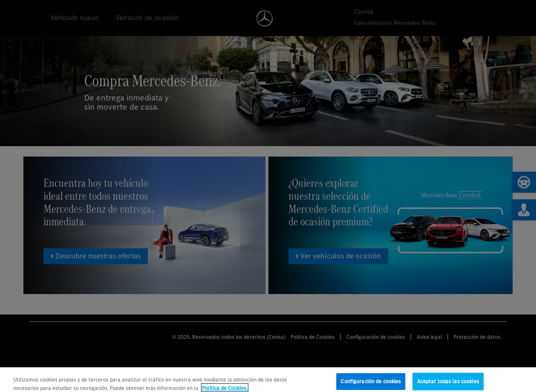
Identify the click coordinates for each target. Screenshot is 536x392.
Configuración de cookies (371, 383)
